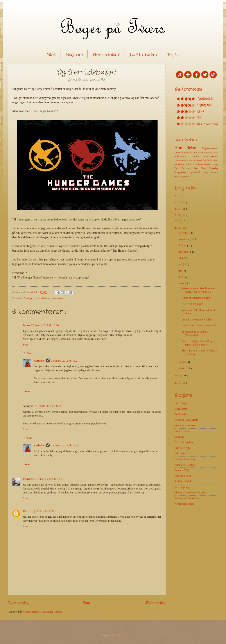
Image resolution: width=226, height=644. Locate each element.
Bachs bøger (181, 403)
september (184, 252)
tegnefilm (186, 176)
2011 (178, 376)
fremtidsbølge (43, 298)
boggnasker (182, 172)
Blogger (119, 635)
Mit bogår (209, 161)
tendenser (58, 298)
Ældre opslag (155, 603)
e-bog (206, 172)
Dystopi (28, 298)
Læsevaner (180, 161)
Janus (26, 325)
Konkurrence (211, 156)
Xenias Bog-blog (184, 504)
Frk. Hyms (180, 453)
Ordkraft (191, 165)
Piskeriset (29, 479)
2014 (178, 215)
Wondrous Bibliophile (187, 498)
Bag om (74, 55)
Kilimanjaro (183, 156)
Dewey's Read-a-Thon (186, 153)
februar (182, 362)
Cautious (179, 437)
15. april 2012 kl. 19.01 (42, 511)
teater (178, 176)
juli (180, 258)
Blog (51, 55)
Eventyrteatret (206, 153)
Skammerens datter (207, 164)
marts (181, 283)
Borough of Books (185, 426)
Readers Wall (182, 470)
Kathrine (39, 361)
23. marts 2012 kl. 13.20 (45, 325)
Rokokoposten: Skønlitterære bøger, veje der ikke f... (198, 290)
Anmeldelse (188, 148)
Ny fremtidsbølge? (192, 304)
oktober (182, 246)
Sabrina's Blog (183, 476)
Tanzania (188, 168)
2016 (178, 202)
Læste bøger (144, 55)
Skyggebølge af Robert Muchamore (195, 333)
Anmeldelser (106, 55)
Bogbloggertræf (210, 148)
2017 (178, 196)
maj (180, 271)
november (184, 239)
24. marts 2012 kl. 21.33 (50, 479)
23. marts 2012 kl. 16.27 (65, 361)
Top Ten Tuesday (206, 168)
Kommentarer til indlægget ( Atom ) (43, 612)
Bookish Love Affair (186, 420)
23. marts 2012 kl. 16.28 (65, 446)
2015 (178, 209)
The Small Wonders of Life (190, 493)
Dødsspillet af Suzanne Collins (199, 326)
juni (180, 264)
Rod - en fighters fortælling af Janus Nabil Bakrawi (198, 343)
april (181, 277)
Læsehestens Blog (185, 459)
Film (216, 153)
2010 (178, 383)
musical (214, 172)
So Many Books (184, 481)
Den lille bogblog (184, 442)
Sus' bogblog (182, 487)
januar (182, 368)
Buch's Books (182, 431)
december (184, 233)
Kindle (198, 157)
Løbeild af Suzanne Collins (197, 320)
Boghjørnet (181, 409)
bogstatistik (196, 172)
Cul (25, 511)
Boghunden (181, 414)
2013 (178, 221)
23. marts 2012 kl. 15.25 (48, 406)
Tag (178, 168)
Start (87, 603)
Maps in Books (195, 161)
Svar (25, 345)
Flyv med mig (182, 448)
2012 (178, 228)
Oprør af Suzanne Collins (196, 298)
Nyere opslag (18, 603)
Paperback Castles (185, 465)
